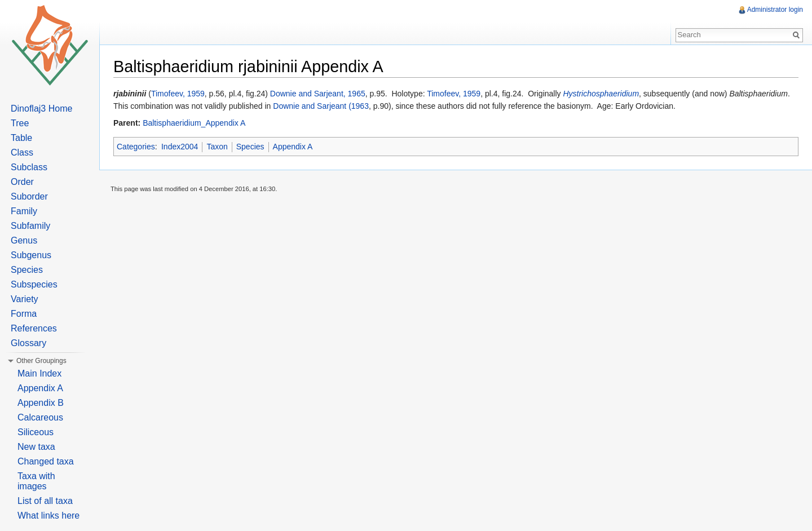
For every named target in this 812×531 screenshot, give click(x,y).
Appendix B (41, 403)
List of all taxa (45, 501)
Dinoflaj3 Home (41, 109)
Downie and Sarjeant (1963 (321, 106)
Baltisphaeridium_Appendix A (194, 123)
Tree (20, 123)
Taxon (217, 147)
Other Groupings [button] (41, 361)
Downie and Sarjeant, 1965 (318, 94)
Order (22, 182)
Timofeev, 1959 (178, 94)
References (34, 328)
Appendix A (293, 147)
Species (250, 147)
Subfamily (30, 226)
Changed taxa (46, 461)
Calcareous (40, 417)
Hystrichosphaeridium (601, 94)
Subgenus (31, 255)
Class (22, 152)
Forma (24, 314)
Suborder (29, 196)
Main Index (39, 373)
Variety (25, 299)
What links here (48, 515)
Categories (136, 147)
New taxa (36, 447)
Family (24, 211)
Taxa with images (36, 481)
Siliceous (36, 432)
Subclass (29, 167)
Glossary (28, 343)
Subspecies (34, 284)
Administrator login (775, 10)
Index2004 (180, 147)
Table (21, 138)
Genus (24, 240)
